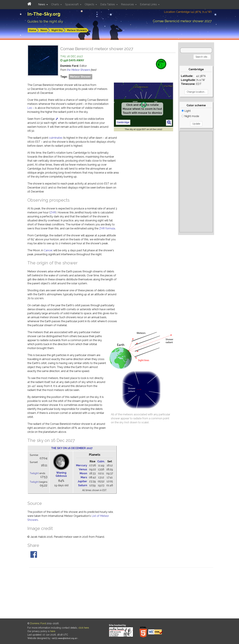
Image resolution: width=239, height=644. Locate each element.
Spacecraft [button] (72, 4)
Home (33, 30)
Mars (84, 477)
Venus (83, 469)
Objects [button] (90, 4)
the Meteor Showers (79, 70)
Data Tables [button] (108, 4)
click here (84, 628)
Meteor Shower (80, 77)
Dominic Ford (38, 623)
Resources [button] (128, 4)
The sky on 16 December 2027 (72, 448)
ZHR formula (107, 228)
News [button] (42, 4)
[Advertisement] (196, 182)
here (53, 631)
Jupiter (82, 481)
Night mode (190, 116)
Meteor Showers (77, 30)
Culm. (101, 461)
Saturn (83, 485)
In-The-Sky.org (44, 14)
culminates (56, 138)
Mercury (82, 465)
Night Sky (57, 30)
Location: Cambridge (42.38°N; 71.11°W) (188, 12)
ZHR (53, 212)
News (44, 30)
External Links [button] (149, 4)
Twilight (34, 473)
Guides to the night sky (45, 21)
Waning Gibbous (61, 474)
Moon (83, 473)
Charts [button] (55, 4)
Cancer (48, 250)
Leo (30, 108)
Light (186, 111)
